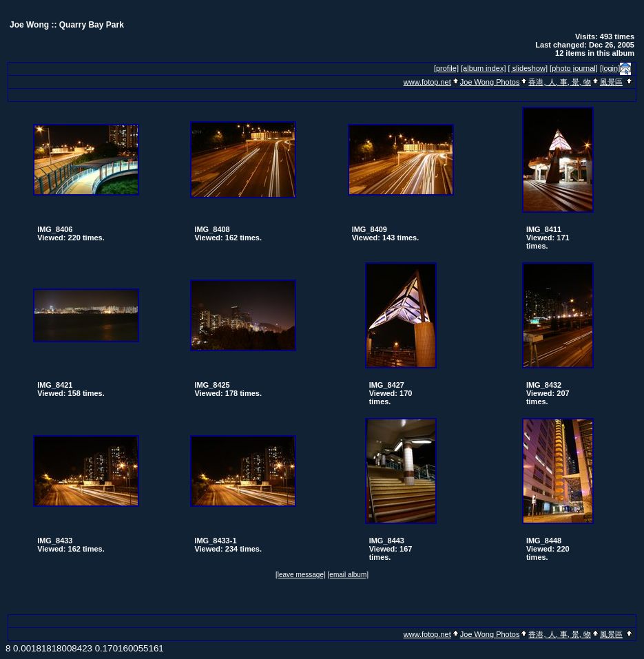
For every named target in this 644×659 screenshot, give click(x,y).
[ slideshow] (528, 68)
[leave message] (301, 575)
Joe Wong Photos (490, 82)
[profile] (446, 68)
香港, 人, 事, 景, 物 (559, 82)
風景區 (611, 82)
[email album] (348, 575)
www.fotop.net (427, 82)
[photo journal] (574, 68)
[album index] (483, 68)
